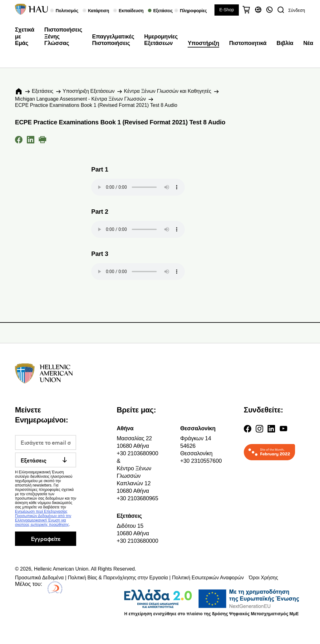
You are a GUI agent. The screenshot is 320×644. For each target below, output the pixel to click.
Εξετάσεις (43, 91)
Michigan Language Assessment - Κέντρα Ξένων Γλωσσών (80, 99)
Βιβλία (285, 43)
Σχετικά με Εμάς (25, 36)
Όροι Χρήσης (263, 578)
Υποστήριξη (203, 43)
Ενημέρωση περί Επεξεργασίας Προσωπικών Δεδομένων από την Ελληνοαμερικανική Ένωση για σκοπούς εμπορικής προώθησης (43, 518)
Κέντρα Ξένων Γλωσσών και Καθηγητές (168, 91)
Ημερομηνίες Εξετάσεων (161, 40)
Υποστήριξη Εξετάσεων (89, 91)
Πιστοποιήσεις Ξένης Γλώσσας (63, 36)
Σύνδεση (297, 10)
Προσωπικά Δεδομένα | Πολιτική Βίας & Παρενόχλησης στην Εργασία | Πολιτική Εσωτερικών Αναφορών (129, 578)
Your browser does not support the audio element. (138, 187)
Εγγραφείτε (46, 539)
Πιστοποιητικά (248, 43)
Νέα (308, 43)
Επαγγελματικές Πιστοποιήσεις (113, 40)
